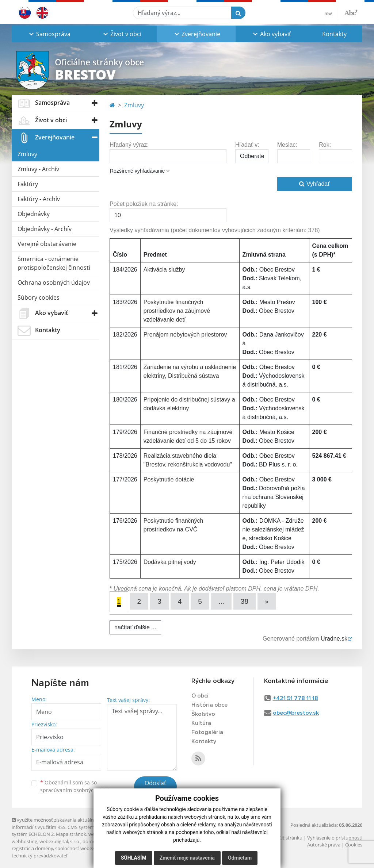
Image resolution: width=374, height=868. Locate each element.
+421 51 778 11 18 (295, 698)
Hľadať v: (247, 145)
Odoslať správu (155, 787)
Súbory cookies (39, 297)
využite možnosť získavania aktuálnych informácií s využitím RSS (57, 823)
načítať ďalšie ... (135, 627)
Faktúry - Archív (39, 199)
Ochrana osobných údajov (54, 283)
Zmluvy (27, 154)
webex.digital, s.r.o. (60, 841)
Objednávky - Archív (45, 229)
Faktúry (28, 184)
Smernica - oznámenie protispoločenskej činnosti (54, 263)
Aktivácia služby (164, 270)
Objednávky (34, 214)
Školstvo (203, 714)
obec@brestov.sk (296, 713)
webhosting (24, 841)
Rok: (325, 145)
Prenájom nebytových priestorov (185, 335)
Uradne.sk (334, 639)
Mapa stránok (71, 834)
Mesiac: (287, 145)
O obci (200, 696)
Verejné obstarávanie (47, 244)
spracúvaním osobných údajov (77, 790)
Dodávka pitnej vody (170, 562)
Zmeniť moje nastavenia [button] (187, 858)
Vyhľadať (314, 184)
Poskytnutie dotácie (169, 479)
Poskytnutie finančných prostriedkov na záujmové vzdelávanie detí (177, 311)
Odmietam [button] (240, 858)
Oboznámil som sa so (77, 786)
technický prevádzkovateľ (39, 856)
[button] (49, 34)
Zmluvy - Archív (38, 169)
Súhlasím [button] (134, 858)
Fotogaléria (207, 732)
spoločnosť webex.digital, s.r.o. (88, 848)
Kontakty (334, 34)
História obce (209, 705)
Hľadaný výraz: (129, 145)
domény (91, 841)
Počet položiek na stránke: (144, 204)
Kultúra (201, 723)
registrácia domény (32, 848)
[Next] (267, 601)
